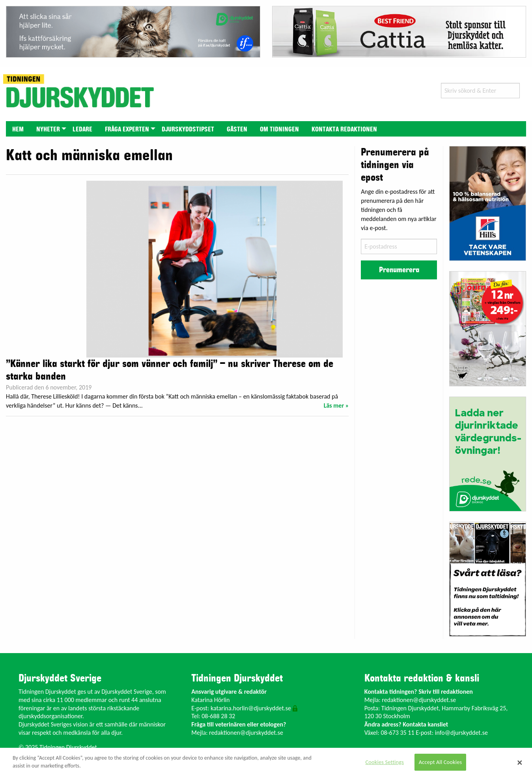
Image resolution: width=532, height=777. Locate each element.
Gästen (237, 129)
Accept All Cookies (441, 762)
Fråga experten (127, 129)
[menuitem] (18, 129)
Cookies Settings (385, 762)
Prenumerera (399, 270)
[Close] (520, 762)
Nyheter (48, 129)
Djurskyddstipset (188, 129)
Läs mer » (336, 405)
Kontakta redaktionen (344, 129)
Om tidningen (279, 129)
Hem (18, 129)
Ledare (82, 129)
